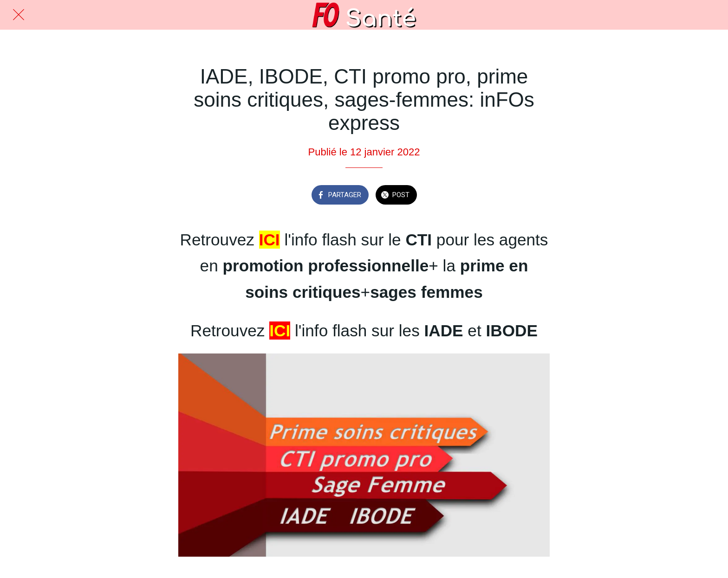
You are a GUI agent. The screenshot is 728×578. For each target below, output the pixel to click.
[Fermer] (19, 15)
